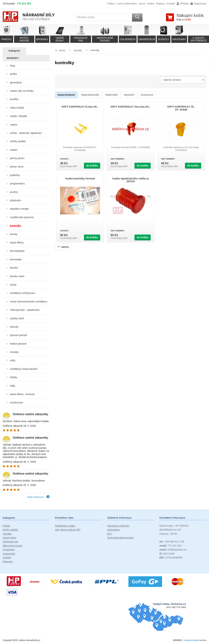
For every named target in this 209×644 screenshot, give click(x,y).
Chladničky (9, 550)
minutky (14, 352)
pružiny (14, 192)
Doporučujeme (66, 95)
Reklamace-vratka (65, 526)
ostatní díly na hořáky (22, 91)
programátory (17, 183)
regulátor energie (19, 209)
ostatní (14, 150)
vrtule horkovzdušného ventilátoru (29, 302)
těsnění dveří (17, 276)
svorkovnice (17, 403)
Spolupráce (114, 530)
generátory (16, 83)
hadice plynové (18, 344)
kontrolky (16, 226)
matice (14, 125)
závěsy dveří (17, 318)
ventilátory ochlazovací (23, 293)
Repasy (160, 4)
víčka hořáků (17, 108)
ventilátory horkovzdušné (24, 369)
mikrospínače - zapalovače (25, 310)
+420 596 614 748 (172, 542)
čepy (13, 66)
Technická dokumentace (121, 538)
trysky (13, 285)
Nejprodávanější (90, 95)
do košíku (92, 166)
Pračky (6, 526)
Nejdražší (129, 95)
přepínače (15, 200)
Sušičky (7, 558)
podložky (15, 175)
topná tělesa (17, 243)
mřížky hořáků (18, 141)
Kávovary (8, 561)
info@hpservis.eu (173, 550)
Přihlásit (183, 4)
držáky (14, 377)
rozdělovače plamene (22, 217)
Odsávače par (10, 542)
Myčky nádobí (10, 530)
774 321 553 (24, 4)
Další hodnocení (38, 497)
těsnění (14, 268)
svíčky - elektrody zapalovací (26, 133)
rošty (13, 360)
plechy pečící (17, 158)
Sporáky (7, 534)
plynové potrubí (18, 335)
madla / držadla (18, 116)
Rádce (151, 4)
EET (110, 534)
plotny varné (17, 167)
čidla (13, 386)
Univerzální (9, 554)
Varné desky (10, 538)
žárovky (14, 327)
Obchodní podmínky (118, 526)
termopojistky (17, 251)
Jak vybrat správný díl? (68, 530)
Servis (142, 4)
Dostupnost (147, 95)
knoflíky (14, 99)
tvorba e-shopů (191, 640)
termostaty (16, 259)
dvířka (13, 74)
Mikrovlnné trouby (13, 546)
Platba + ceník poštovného (122, 4)
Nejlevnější (112, 95)
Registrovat (198, 4)
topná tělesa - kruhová (22, 394)
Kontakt (171, 4)
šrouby (14, 234)
